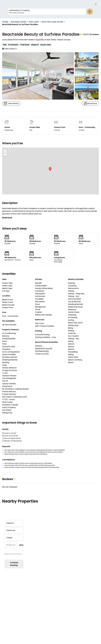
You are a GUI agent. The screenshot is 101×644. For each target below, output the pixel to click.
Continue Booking (14, 564)
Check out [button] (11, 530)
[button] (47, 12)
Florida (5, 22)
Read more (7, 218)
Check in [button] (10, 523)
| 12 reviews (94, 34)
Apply (21, 545)
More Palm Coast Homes (52, 22)
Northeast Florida (18, 22)
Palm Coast (34, 22)
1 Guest (9, 538)
